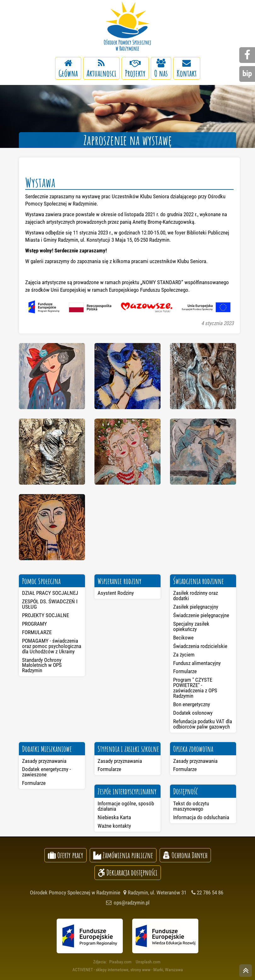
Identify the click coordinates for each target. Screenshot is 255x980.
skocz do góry (246, 971)
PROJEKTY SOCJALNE (45, 615)
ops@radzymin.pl (127, 903)
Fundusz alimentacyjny (197, 663)
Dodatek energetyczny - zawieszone (46, 772)
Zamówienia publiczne (123, 855)
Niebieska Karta (114, 817)
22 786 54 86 (207, 893)
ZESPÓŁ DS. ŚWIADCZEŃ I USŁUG (50, 604)
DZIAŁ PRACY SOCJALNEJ (50, 593)
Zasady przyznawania (44, 761)
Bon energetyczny (192, 704)
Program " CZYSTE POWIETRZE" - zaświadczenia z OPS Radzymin (195, 688)
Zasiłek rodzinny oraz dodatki (195, 596)
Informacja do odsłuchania (201, 817)
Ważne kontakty (114, 826)
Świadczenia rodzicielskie (200, 646)
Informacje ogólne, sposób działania (126, 806)
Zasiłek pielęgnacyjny (196, 607)
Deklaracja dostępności (128, 872)
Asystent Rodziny (116, 593)
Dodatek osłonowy (193, 713)
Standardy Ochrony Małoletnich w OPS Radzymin (42, 665)
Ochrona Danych (185, 855)
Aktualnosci (101, 69)
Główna (68, 69)
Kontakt (187, 69)
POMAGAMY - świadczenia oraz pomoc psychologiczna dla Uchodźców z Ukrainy (52, 646)
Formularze (185, 671)
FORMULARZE (37, 632)
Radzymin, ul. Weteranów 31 (155, 893)
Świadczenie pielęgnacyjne (201, 615)
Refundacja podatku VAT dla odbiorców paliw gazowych (203, 724)
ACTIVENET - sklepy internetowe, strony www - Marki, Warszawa (128, 970)
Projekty (135, 69)
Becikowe (183, 638)
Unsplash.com (148, 962)
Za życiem (184, 655)
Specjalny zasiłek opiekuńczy (191, 626)
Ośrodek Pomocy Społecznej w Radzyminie (127, 27)
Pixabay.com (120, 962)
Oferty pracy (65, 855)
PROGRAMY (34, 624)
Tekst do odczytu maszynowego (191, 806)
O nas (161, 69)
